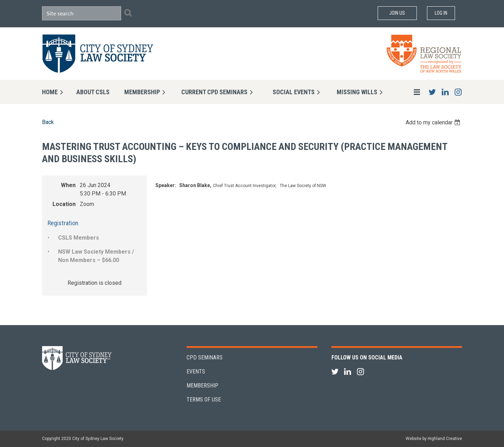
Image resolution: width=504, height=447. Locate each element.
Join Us (397, 13)
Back (48, 122)
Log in (441, 13)
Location (64, 204)
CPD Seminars (205, 357)
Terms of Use (204, 400)
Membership (202, 386)
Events (196, 372)
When (68, 185)
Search (128, 13)
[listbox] (434, 122)
